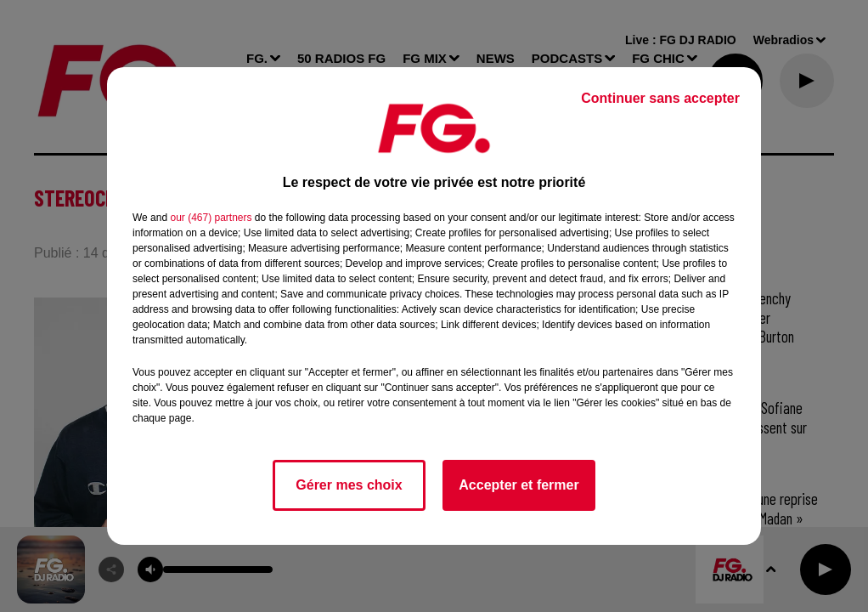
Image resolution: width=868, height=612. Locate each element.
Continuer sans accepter (660, 98)
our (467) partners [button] (211, 218)
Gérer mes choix (349, 485)
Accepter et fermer (519, 485)
